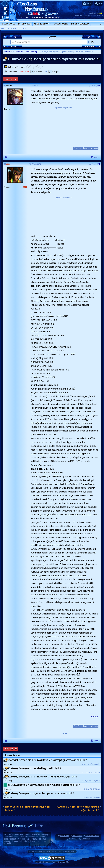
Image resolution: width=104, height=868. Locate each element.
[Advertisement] (64, 126)
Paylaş (86, 148)
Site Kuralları (77, 836)
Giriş (99, 3)
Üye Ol (87, 3)
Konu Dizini (64, 836)
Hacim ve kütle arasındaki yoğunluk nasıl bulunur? (28, 808)
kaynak (95, 717)
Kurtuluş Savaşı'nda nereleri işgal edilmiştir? (35, 768)
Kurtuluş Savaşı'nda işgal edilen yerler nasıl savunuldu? (41, 793)
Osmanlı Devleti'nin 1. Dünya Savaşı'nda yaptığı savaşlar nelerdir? (48, 760)
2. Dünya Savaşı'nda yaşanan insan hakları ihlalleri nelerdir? (44, 785)
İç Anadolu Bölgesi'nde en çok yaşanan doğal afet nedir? (77, 808)
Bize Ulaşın (86, 839)
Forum (8, 52)
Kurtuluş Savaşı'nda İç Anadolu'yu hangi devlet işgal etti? (43, 777)
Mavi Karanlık (18, 835)
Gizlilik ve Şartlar (92, 836)
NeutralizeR (72, 851)
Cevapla (95, 157)
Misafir (100, 13)
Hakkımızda (73, 839)
